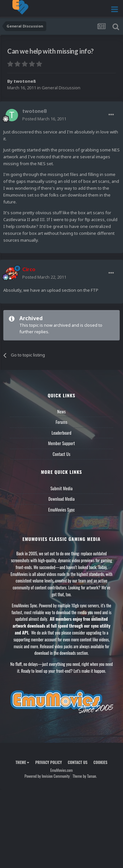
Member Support (61, 443)
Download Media (62, 499)
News (62, 411)
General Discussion (61, 88)
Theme (22, 762)
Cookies (101, 762)
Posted (44, 119)
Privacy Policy (48, 762)
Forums (62, 422)
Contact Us (61, 454)
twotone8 (24, 81)
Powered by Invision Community (47, 776)
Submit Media (62, 488)
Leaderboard (61, 433)
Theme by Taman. (85, 776)
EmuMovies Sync (61, 510)
